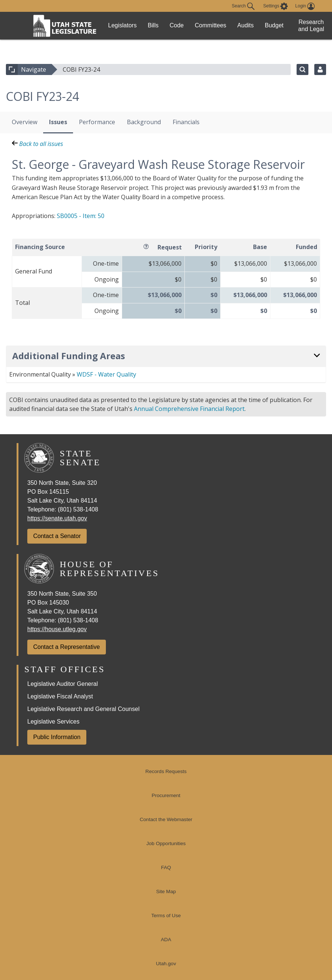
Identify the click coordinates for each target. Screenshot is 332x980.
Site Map (166, 891)
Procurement (166, 795)
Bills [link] (153, 25)
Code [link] (177, 25)
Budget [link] (274, 25)
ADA (166, 940)
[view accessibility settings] (276, 6)
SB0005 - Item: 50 (81, 216)
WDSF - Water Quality (106, 374)
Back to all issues (37, 144)
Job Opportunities (166, 843)
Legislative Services (53, 722)
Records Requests (166, 771)
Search (243, 6)
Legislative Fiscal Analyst (60, 696)
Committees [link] (210, 25)
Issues (58, 122)
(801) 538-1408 (78, 509)
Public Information (57, 737)
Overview (25, 122)
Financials (186, 122)
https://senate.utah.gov (57, 518)
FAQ (166, 867)
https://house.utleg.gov (57, 629)
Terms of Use (166, 916)
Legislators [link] (122, 25)
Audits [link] (245, 25)
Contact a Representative (67, 647)
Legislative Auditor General (63, 684)
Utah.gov (166, 964)
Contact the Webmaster (166, 819)
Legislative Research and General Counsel (83, 709)
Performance (97, 122)
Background (144, 122)
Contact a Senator (57, 536)
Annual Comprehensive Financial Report (189, 409)
